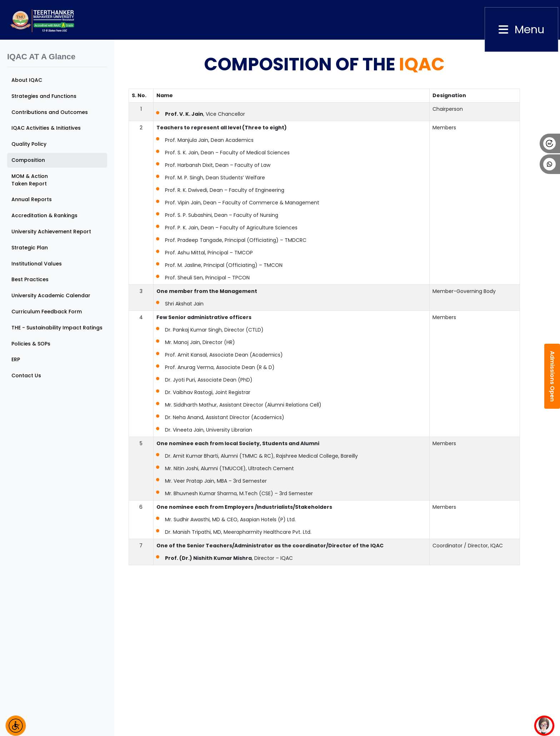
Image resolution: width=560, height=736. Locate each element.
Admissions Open (552, 376)
